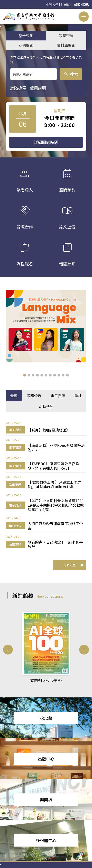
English (66, 4)
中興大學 (52, 4)
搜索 (71, 74)
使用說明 (38, 88)
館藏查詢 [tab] (66, 36)
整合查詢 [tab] (26, 36)
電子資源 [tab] (58, 395)
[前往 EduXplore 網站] (81, 856)
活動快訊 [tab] (46, 406)
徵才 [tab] (78, 395)
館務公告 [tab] (34, 395)
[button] (25, 375)
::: (1, 11)
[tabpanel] (46, 485)
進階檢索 (18, 88)
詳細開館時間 (46, 142)
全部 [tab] (14, 395)
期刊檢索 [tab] (26, 45)
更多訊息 (73, 565)
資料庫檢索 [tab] (66, 45)
